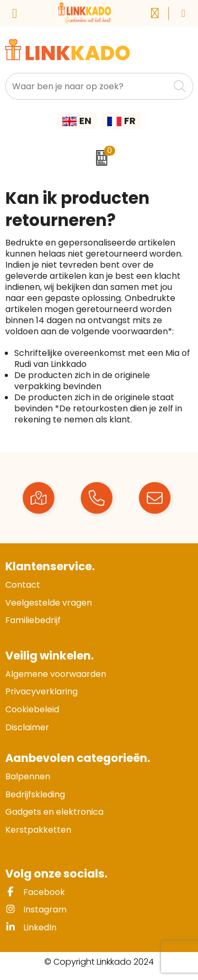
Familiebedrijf (33, 620)
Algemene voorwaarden (56, 674)
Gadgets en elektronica (54, 812)
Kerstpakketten (38, 830)
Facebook (35, 892)
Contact (23, 585)
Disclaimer (27, 727)
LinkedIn (31, 927)
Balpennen (28, 776)
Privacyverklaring (41, 691)
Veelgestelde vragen (49, 603)
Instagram (36, 910)
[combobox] (87, 86)
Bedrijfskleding (35, 794)
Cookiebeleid (32, 709)
